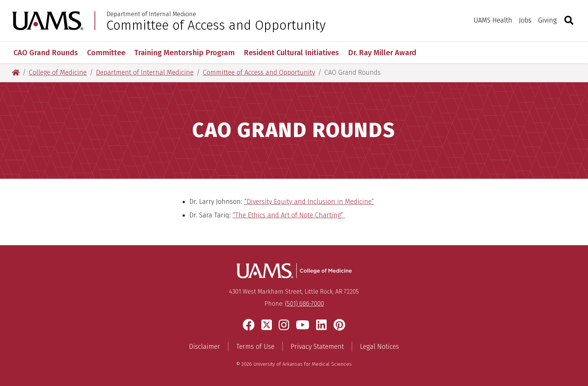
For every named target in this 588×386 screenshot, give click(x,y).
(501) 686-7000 (304, 304)
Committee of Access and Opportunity (216, 25)
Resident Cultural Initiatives (291, 53)
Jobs (525, 20)
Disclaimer (205, 347)
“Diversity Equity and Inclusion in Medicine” (309, 202)
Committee (106, 53)
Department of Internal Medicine (151, 14)
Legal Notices (379, 347)
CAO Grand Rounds (46, 53)
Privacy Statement (317, 347)
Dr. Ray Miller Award (382, 53)
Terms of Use (255, 347)
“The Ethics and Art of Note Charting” (289, 215)
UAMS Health (493, 20)
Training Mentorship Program (184, 53)
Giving (547, 20)
